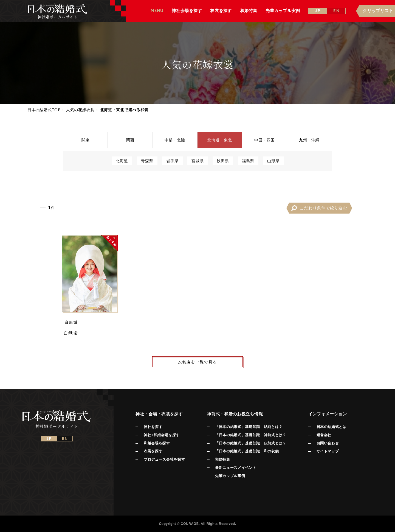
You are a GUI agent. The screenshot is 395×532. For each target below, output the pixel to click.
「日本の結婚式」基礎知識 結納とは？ (249, 427)
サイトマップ (328, 451)
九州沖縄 (309, 140)
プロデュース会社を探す (164, 459)
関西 (130, 140)
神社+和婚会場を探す (162, 435)
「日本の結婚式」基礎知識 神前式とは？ (251, 435)
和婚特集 (223, 459)
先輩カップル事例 (230, 476)
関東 (86, 140)
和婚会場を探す (157, 443)
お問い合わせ (328, 443)
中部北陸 (175, 140)
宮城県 (198, 161)
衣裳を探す (153, 451)
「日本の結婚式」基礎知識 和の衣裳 (247, 451)
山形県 (273, 161)
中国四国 (265, 140)
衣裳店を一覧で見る (198, 362)
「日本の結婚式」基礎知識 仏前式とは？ (251, 443)
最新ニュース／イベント (236, 468)
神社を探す (153, 427)
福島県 (248, 161)
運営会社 (324, 435)
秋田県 (223, 161)
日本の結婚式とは (331, 427)
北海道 (122, 161)
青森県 (147, 161)
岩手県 (172, 161)
